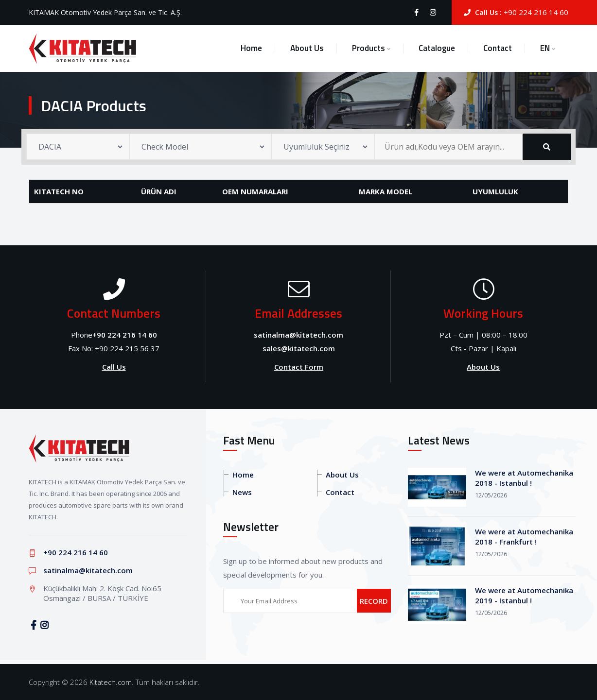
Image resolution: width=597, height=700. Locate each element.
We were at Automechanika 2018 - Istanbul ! (524, 478)
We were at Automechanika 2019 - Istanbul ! (524, 595)
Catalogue (437, 48)
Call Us (114, 367)
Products (369, 48)
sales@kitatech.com (299, 348)
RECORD (374, 601)
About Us (307, 48)
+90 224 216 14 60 (536, 12)
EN (545, 48)
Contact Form (299, 367)
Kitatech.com (111, 682)
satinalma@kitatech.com (298, 335)
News (242, 492)
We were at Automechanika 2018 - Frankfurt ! (524, 537)
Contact (498, 48)
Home (251, 48)
